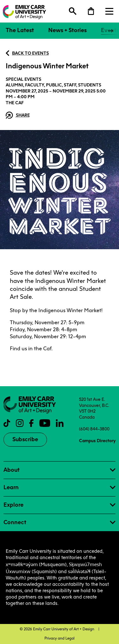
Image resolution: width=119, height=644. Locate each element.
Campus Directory (97, 441)
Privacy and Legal (60, 638)
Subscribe (25, 439)
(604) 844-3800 (94, 429)
